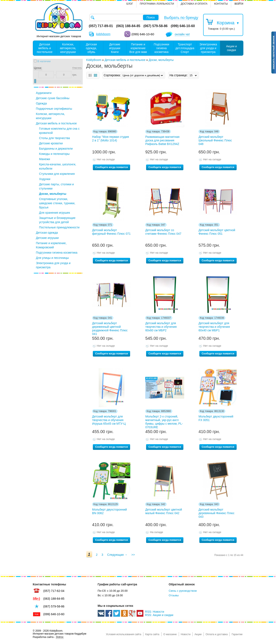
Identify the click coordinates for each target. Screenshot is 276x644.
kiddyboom (103, 34)
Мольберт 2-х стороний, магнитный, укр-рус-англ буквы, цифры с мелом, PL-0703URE (164, 421)
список (90, 75)
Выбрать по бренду (181, 18)
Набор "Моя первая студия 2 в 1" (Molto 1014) (111, 139)
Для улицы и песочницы (52, 258)
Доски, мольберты (53, 194)
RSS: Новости (155, 612)
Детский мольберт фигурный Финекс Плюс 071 (111, 232)
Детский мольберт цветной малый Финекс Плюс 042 (164, 511)
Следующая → (117, 555)
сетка (95, 75)
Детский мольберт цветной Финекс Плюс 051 (217, 232)
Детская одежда (47, 233)
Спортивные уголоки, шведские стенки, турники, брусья (57, 203)
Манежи (45, 159)
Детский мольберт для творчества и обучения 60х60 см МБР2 (161, 327)
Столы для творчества (55, 138)
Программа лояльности (157, 4)
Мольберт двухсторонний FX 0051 (216, 418)
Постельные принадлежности (59, 227)
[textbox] (124, 17)
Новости (186, 634)
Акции (198, 634)
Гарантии (237, 634)
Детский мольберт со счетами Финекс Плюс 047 (163, 232)
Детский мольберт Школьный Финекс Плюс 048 (215, 140)
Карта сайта (152, 634)
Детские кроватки (51, 143)
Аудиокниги (44, 93)
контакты (221, 4)
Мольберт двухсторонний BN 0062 (110, 511)
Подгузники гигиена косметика (57, 253)
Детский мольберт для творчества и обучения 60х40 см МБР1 (214, 327)
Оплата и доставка (217, 634)
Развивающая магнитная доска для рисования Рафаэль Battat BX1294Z (162, 140)
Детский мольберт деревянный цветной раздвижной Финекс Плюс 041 (110, 328)
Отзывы (174, 595)
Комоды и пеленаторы (54, 154)
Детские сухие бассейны (53, 98)
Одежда (41, 103)
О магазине (170, 634)
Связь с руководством (183, 591)
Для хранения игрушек (55, 213)
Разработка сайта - (48, 637)
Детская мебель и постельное (56, 123)
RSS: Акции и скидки (159, 615)
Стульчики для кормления (57, 174)
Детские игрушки (47, 238)
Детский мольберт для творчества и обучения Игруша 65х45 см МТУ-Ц (109, 420)
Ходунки (45, 179)
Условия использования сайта (124, 634)
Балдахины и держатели (56, 149)
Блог (130, 4)
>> (133, 555)
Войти (239, 4)
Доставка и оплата (194, 4)
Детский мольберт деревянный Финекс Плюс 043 (217, 513)
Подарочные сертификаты (54, 109)
